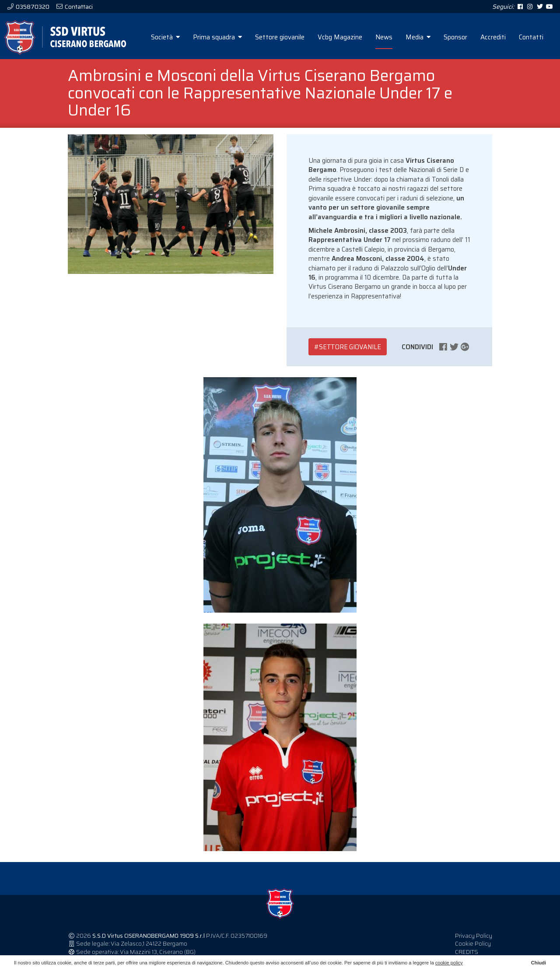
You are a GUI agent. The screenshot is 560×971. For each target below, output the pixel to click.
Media (418, 37)
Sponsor (455, 37)
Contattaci (78, 7)
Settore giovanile (280, 37)
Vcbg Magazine (340, 37)
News (384, 37)
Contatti (531, 37)
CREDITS (467, 952)
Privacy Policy (474, 936)
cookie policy (449, 963)
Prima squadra (217, 37)
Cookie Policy (473, 944)
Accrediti (493, 37)
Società (165, 37)
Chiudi (539, 963)
